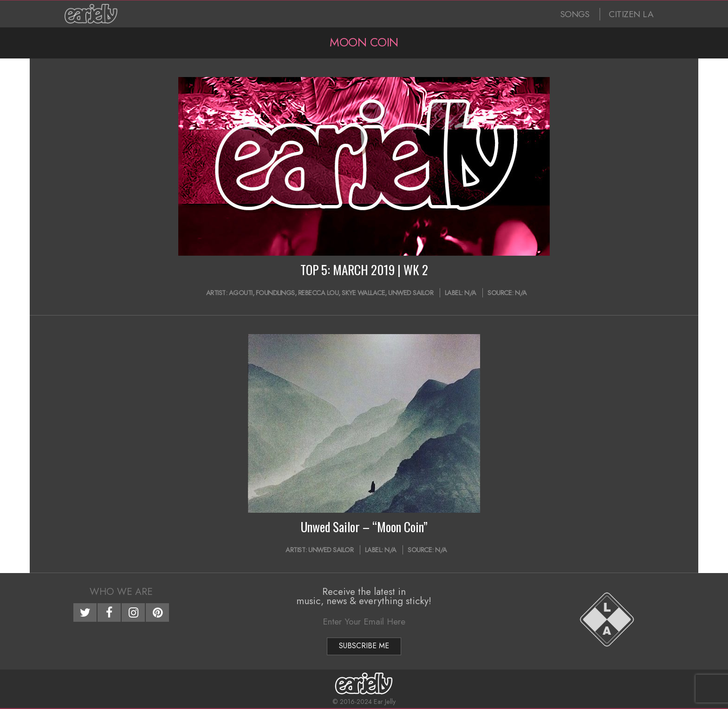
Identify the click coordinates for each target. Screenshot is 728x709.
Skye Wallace (363, 293)
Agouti (241, 293)
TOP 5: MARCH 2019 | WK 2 (364, 270)
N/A (470, 293)
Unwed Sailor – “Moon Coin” (364, 527)
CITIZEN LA (631, 14)
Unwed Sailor (411, 293)
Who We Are (121, 592)
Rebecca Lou (318, 293)
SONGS (575, 14)
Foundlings (275, 293)
